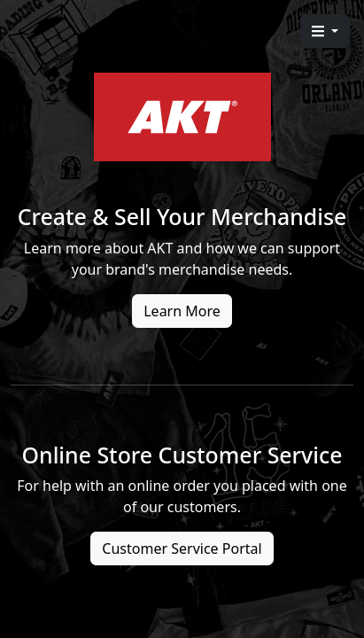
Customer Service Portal (182, 549)
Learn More (182, 311)
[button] (325, 31)
